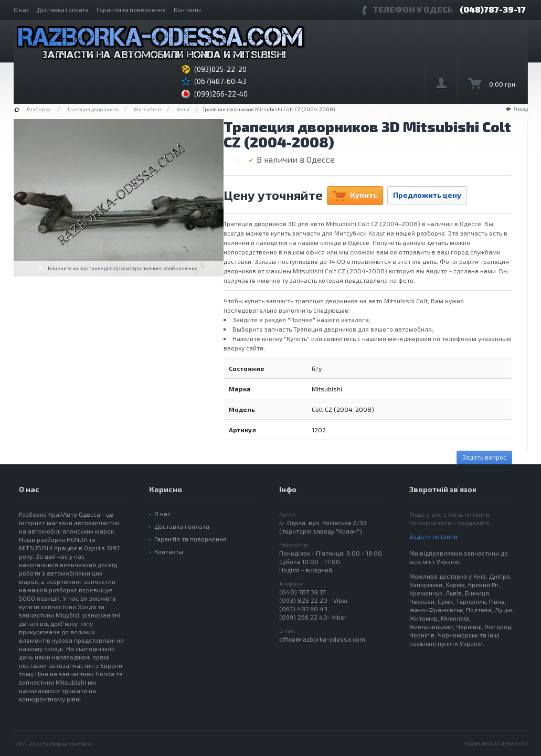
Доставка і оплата (63, 10)
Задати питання (433, 536)
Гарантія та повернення (131, 10)
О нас (22, 10)
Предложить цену (427, 195)
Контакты (187, 10)
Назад (521, 109)
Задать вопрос (484, 457)
